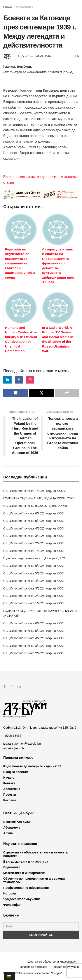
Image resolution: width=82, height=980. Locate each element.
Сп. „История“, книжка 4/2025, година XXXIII (34, 528)
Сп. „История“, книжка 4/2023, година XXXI (33, 638)
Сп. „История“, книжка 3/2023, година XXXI (33, 646)
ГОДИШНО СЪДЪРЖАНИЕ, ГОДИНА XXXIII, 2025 (39, 498)
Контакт (9, 783)
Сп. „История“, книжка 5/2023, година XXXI (33, 631)
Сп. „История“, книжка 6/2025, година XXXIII (34, 513)
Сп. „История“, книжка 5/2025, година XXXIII (34, 521)
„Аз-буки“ (22, 56)
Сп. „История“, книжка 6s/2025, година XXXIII (35, 506)
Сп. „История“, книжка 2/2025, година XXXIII (34, 543)
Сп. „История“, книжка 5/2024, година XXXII (34, 573)
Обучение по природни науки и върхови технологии (34, 880)
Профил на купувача (65, 967)
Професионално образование (26, 888)
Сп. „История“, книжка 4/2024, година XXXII (34, 581)
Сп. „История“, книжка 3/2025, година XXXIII (34, 536)
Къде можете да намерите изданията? (32, 766)
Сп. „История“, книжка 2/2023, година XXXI (33, 653)
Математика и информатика (24, 873)
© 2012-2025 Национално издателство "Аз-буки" (33, 973)
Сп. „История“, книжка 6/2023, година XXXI (33, 623)
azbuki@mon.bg (14, 748)
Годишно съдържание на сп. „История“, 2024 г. (36, 558)
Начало (8, 7)
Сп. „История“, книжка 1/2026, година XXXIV (35, 491)
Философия (12, 905)
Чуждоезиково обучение (22, 899)
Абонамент (12, 789)
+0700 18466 (12, 735)
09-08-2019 (44, 56)
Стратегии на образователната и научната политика (35, 854)
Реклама (10, 800)
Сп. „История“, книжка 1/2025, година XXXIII (34, 551)
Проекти (10, 795)
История (10, 893)
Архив (8, 833)
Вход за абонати (16, 772)
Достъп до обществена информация (52, 962)
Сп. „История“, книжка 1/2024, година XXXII (34, 603)
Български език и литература (26, 862)
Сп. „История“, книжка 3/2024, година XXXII (34, 588)
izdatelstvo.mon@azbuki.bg (22, 744)
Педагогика (12, 867)
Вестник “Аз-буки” (17, 822)
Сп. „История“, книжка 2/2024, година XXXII (34, 596)
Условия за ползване (33, 967)
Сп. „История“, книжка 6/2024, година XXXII (34, 566)
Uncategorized (25, 7)
